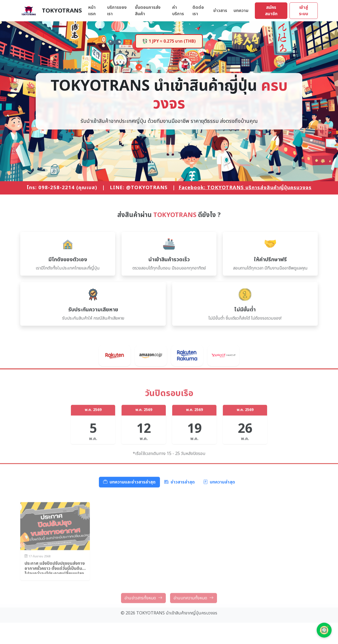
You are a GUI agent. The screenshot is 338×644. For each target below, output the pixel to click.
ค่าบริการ (178, 11)
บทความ (241, 11)
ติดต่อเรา (198, 11)
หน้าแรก (92, 11)
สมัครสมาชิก (271, 11)
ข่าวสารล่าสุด (180, 499)
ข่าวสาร (220, 11)
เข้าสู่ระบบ (304, 11)
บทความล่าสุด (219, 499)
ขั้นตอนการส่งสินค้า (148, 11)
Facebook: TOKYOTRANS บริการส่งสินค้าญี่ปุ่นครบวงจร (245, 188)
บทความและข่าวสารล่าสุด (129, 499)
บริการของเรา (117, 11)
